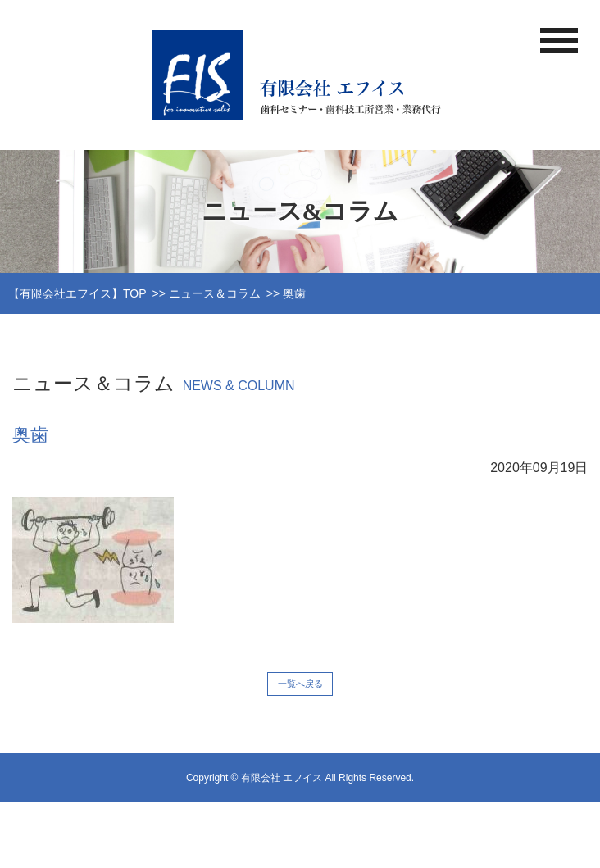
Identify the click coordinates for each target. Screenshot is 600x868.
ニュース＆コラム (215, 293)
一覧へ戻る (300, 684)
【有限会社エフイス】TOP (77, 293)
